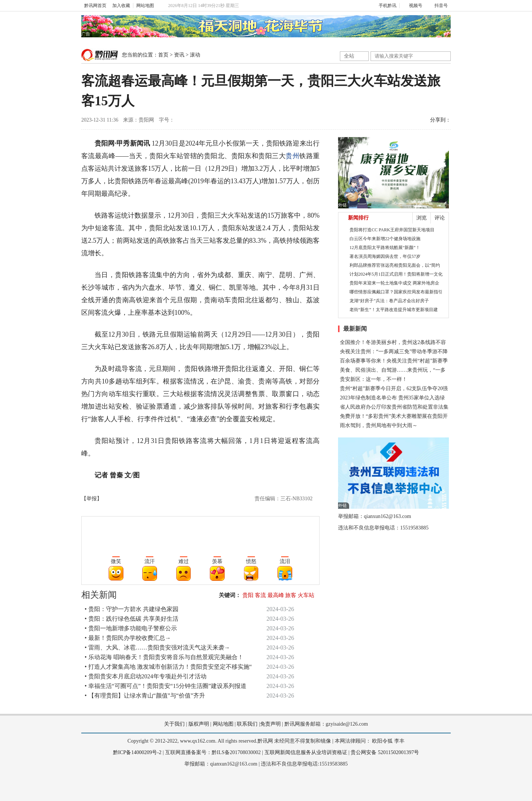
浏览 (422, 218)
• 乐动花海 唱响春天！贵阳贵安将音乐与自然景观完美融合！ (164, 657)
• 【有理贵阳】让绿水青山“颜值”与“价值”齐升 (145, 696)
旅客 (291, 595)
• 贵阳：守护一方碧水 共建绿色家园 (132, 609)
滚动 (195, 55)
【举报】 (92, 499)
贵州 (292, 156)
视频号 (412, 6)
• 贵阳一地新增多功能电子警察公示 (131, 628)
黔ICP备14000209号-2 (137, 752)
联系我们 (247, 724)
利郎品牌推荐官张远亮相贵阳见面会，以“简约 (395, 265)
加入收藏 (121, 6)
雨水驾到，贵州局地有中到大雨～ (379, 425)
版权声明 (199, 724)
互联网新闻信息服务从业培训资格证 (306, 752)
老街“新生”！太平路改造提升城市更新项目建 (394, 310)
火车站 (306, 595)
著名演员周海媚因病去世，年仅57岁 (385, 256)
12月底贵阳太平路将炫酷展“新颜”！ (385, 248)
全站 (349, 56)
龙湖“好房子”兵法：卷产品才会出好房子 (389, 301)
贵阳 (248, 595)
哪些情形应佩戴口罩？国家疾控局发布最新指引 (396, 292)
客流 (260, 595)
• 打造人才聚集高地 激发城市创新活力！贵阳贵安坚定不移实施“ (168, 667)
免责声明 (270, 724)
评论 (440, 218)
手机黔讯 (385, 6)
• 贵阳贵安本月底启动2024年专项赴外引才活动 (146, 676)
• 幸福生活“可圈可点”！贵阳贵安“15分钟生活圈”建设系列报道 (166, 686)
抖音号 (438, 6)
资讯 (179, 55)
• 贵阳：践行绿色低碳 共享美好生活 (132, 619)
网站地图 (145, 6)
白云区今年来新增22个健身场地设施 (385, 239)
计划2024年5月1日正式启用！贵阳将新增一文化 (396, 274)
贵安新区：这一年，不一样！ (374, 379)
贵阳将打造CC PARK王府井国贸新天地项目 (392, 230)
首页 (163, 55)
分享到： (440, 120)
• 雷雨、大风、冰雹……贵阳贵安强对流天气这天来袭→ (157, 647)
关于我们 (174, 724)
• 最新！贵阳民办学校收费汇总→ (128, 638)
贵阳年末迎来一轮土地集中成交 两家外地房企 (394, 283)
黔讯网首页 (95, 6)
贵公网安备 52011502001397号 (385, 752)
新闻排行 (358, 218)
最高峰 (276, 595)
